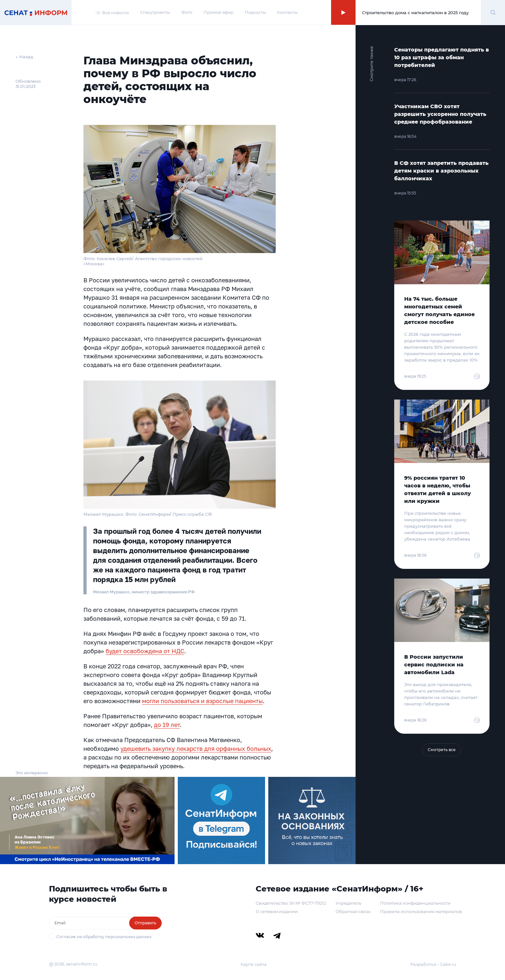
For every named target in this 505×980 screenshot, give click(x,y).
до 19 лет (167, 725)
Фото (187, 12)
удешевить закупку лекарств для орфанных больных (196, 749)
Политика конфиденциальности (415, 903)
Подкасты (255, 12)
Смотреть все (442, 750)
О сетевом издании (277, 911)
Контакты (287, 12)
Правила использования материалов (421, 911)
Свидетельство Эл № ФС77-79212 (291, 903)
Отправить (145, 923)
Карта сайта (254, 964)
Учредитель (348, 903)
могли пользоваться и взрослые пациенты (202, 701)
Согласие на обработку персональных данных (104, 937)
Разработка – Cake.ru (433, 964)
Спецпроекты (155, 12)
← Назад (24, 57)
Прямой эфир (219, 12)
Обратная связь (353, 911)
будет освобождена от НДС (145, 651)
